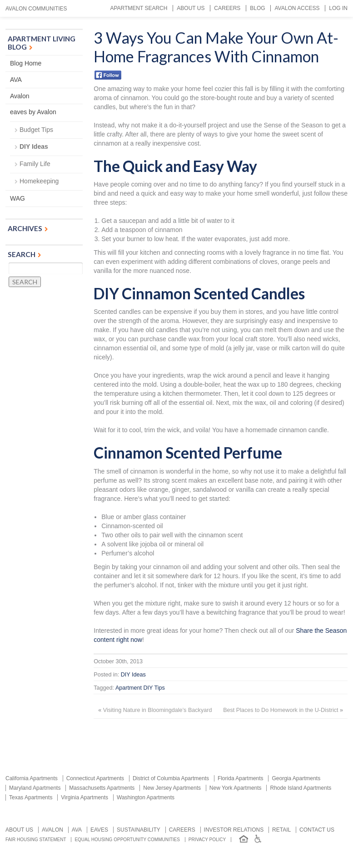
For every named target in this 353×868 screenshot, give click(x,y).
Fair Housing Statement (36, 840)
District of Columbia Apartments (171, 778)
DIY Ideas (133, 675)
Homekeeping (39, 181)
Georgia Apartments (296, 778)
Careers (227, 8)
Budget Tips (36, 130)
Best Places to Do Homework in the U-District (281, 710)
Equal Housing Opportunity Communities (127, 840)
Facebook (108, 75)
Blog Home (26, 63)
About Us (191, 8)
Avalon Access (297, 8)
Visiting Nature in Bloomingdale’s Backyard (158, 710)
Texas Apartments (31, 797)
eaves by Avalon (33, 112)
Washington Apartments (146, 797)
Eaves (99, 830)
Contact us (317, 830)
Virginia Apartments (85, 797)
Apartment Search (139, 8)
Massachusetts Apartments (102, 788)
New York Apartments (236, 788)
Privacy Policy (207, 840)
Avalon (20, 96)
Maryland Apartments (35, 788)
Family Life (35, 164)
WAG (17, 198)
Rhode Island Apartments (301, 788)
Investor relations (234, 830)
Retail (281, 830)
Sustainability (139, 830)
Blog (257, 8)
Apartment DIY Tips (140, 688)
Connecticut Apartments (95, 778)
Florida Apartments (241, 778)
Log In (338, 8)
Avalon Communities (36, 9)
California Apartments (32, 778)
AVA (16, 80)
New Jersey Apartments (172, 788)
